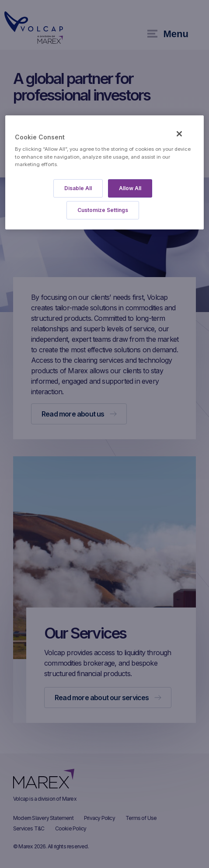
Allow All (130, 188)
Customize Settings (103, 210)
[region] (104, 172)
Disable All (78, 188)
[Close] (179, 134)
